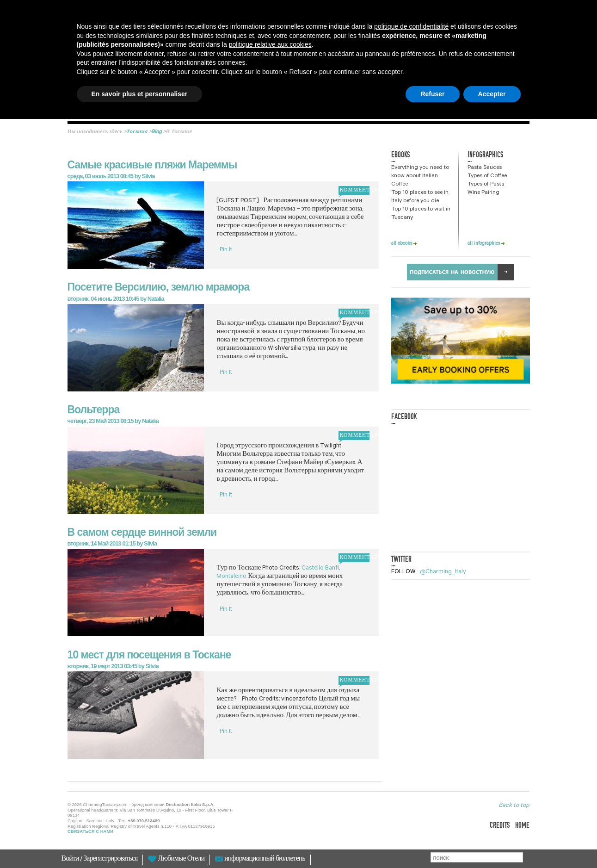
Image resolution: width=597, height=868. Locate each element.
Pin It (226, 250)
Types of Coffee (487, 176)
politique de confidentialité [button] (411, 26)
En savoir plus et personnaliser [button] (140, 94)
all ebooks (404, 244)
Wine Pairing (483, 193)
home (522, 825)
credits (500, 825)
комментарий (354, 191)
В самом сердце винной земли (142, 532)
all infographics (486, 244)
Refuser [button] (432, 94)
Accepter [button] (492, 94)
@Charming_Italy (443, 572)
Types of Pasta (486, 185)
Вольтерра (94, 409)
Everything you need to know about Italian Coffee (420, 176)
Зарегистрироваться (110, 860)
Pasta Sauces (485, 168)
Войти (71, 860)
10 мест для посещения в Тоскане (149, 655)
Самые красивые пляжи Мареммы (152, 165)
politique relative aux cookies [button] (270, 44)
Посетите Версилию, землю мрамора (159, 287)
